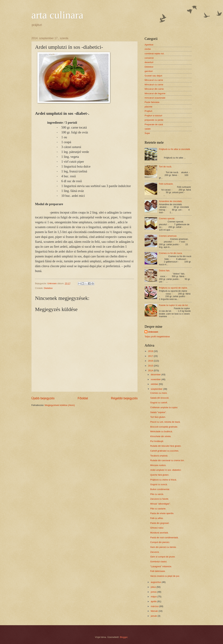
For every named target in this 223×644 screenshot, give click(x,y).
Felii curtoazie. (166, 184)
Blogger (124, 637)
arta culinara (57, 15)
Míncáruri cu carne (154, 85)
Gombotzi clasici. (159, 562)
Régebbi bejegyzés (124, 398)
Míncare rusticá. (158, 465)
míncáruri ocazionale (155, 98)
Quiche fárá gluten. (160, 475)
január (154, 616)
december (156, 375)
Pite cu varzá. (157, 494)
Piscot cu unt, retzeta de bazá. (165, 422)
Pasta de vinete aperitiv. (162, 513)
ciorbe (148, 49)
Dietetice (48, 288)
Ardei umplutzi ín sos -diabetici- (166, 470)
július (154, 587)
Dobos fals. (164, 271)
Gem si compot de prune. (163, 557)
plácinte (148, 107)
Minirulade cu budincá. (161, 431)
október (155, 384)
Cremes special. (167, 218)
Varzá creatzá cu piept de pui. (165, 576)
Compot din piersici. (160, 542)
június (154, 592)
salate (148, 129)
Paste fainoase (152, 102)
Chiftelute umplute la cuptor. (164, 407)
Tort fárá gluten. (158, 417)
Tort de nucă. (165, 167)
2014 (151, 371)
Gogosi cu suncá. (159, 484)
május (154, 597)
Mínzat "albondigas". (160, 504)
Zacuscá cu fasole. (159, 499)
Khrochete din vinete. (161, 436)
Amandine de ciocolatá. (171, 201)
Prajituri (148, 111)
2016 (151, 361)
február (155, 611)
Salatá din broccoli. (160, 398)
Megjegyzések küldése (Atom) (60, 405)
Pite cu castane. (158, 509)
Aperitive (149, 45)
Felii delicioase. (158, 571)
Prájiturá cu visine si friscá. (163, 480)
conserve (149, 58)
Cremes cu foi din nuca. (171, 253)
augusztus (156, 582)
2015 (151, 366)
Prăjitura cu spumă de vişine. (173, 288)
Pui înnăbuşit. (157, 441)
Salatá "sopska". (158, 412)
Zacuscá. (155, 552)
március (155, 606)
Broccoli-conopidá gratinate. (164, 427)
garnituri (149, 71)
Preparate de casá (154, 124)
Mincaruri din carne (154, 89)
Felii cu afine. (157, 518)
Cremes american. (168, 236)
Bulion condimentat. (160, 489)
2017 (151, 356)
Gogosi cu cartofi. (159, 403)
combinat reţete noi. (154, 54)
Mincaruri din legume (155, 93)
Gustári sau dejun (153, 76)
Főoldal (83, 398)
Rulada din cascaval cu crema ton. (167, 460)
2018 (151, 351)
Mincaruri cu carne (154, 80)
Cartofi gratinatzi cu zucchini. (165, 451)
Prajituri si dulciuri (153, 116)
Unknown (153, 332)
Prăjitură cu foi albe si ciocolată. (175, 149)
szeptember (157, 389)
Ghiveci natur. (157, 528)
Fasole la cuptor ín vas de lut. (174, 305)
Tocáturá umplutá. (159, 456)
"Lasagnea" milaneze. (161, 566)
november (156, 379)
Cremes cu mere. (159, 393)
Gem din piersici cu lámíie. (163, 547)
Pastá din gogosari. (160, 523)
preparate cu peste (154, 120)
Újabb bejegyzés (43, 398)
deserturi (149, 62)
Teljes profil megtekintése (157, 337)
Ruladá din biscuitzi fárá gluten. (166, 446)
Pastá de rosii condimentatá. (164, 538)
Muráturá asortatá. (159, 533)
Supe (147, 133)
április (154, 601)
